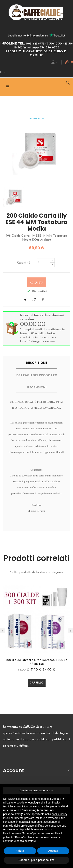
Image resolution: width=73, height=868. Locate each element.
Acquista (37, 283)
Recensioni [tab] (37, 387)
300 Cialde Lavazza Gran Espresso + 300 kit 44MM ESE (36, 662)
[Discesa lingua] (3, 73)
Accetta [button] (53, 851)
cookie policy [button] (59, 814)
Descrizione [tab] (36, 363)
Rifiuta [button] (20, 851)
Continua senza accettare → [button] (36, 790)
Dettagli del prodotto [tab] (37, 375)
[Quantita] (43, 263)
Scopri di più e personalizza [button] (36, 860)
